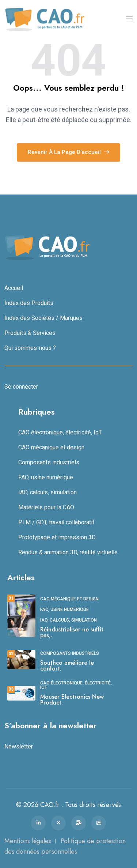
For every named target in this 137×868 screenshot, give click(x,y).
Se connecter (21, 387)
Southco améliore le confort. (67, 666)
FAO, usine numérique (46, 477)
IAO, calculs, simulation (47, 492)
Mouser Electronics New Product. (72, 700)
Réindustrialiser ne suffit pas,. (72, 632)
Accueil (14, 288)
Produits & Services (30, 333)
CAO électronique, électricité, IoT (60, 432)
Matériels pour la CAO (46, 507)
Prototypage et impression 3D (57, 537)
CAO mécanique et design (51, 447)
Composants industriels (49, 462)
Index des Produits (29, 303)
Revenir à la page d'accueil (68, 152)
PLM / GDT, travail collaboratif (56, 522)
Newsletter (19, 746)
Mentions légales (28, 841)
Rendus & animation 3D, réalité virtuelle (68, 552)
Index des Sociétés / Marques (43, 318)
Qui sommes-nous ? (30, 348)
